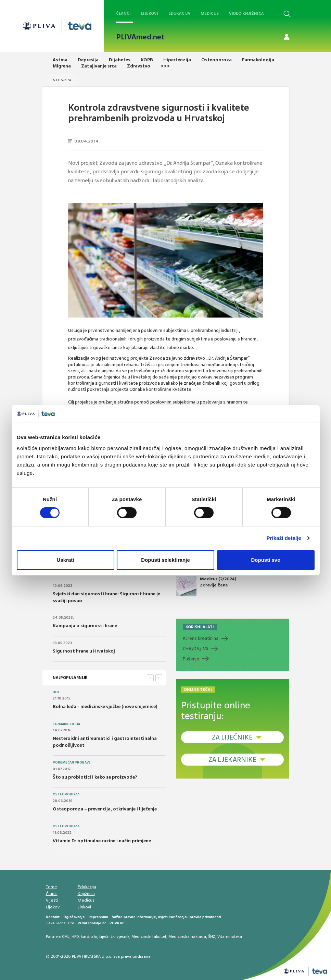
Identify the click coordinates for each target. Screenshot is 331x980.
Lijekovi (150, 13)
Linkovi (84, 907)
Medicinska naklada (187, 936)
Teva (50, 923)
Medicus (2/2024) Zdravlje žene (206, 586)
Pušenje (191, 659)
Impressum (98, 917)
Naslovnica (62, 80)
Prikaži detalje (284, 538)
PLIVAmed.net (140, 37)
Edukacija (179, 13)
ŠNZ (212, 936)
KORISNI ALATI (200, 627)
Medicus (210, 13)
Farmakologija (66, 724)
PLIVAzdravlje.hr (92, 923)
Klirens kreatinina (201, 638)
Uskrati (66, 560)
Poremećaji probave (72, 762)
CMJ (66, 936)
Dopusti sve (265, 560)
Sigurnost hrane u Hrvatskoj (84, 651)
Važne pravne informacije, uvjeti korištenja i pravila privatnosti (167, 917)
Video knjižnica (246, 13)
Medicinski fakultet (149, 936)
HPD (75, 936)
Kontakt (53, 917)
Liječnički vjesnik (114, 936)
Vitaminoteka (230, 936)
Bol (56, 692)
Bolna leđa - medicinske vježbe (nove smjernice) (105, 706)
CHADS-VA (195, 649)
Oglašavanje (74, 917)
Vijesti (52, 900)
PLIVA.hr (117, 923)
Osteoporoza (66, 794)
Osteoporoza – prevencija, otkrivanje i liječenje (105, 809)
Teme (52, 887)
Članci (123, 13)
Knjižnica (86, 894)
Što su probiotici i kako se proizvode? (95, 777)
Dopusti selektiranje (165, 560)
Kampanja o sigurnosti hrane (85, 626)
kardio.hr (89, 936)
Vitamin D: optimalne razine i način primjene (102, 841)
